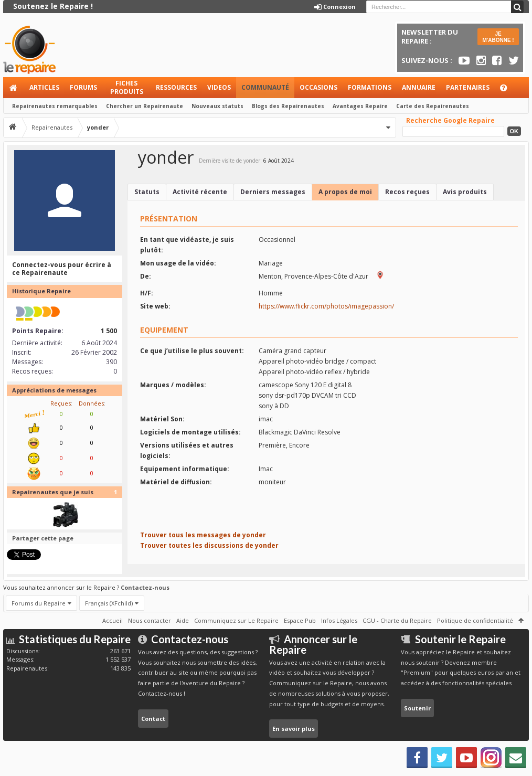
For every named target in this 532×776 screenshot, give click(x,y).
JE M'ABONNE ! (498, 37)
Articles (44, 87)
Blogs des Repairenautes (288, 106)
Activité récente (200, 192)
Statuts (147, 192)
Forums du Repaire (39, 603)
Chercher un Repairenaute (145, 106)
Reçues (61, 403)
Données (91, 403)
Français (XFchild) (109, 603)
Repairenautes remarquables (55, 106)
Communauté (265, 87)
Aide (508, 91)
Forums (83, 87)
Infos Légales (339, 620)
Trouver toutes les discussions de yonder (209, 545)
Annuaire (419, 87)
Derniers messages (273, 192)
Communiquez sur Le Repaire (236, 620)
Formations (370, 87)
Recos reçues (407, 192)
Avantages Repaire (360, 106)
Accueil (14, 88)
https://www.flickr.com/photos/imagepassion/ (326, 306)
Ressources (176, 87)
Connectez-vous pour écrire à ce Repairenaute (62, 269)
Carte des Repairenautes (433, 106)
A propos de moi (345, 192)
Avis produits (465, 192)
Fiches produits (127, 87)
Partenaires (468, 87)
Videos (219, 87)
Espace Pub (300, 620)
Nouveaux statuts (217, 106)
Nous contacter (150, 620)
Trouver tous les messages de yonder (203, 535)
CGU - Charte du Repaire (397, 620)
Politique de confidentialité (475, 620)
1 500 (109, 331)
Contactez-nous (145, 587)
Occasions (318, 87)
